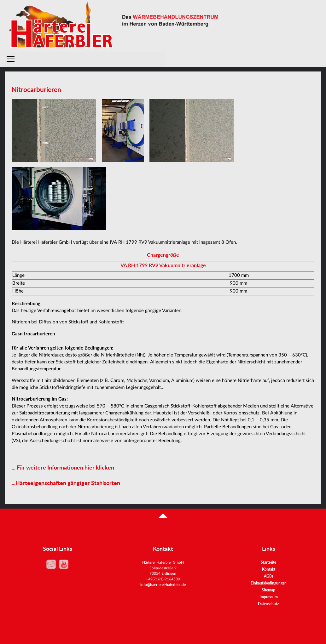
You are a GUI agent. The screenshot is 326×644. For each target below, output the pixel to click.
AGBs (269, 576)
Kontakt (269, 569)
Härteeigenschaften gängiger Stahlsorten (68, 483)
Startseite (268, 562)
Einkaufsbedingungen (269, 583)
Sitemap (268, 590)
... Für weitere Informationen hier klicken (63, 467)
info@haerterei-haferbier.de (163, 584)
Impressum (269, 597)
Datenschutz (268, 604)
